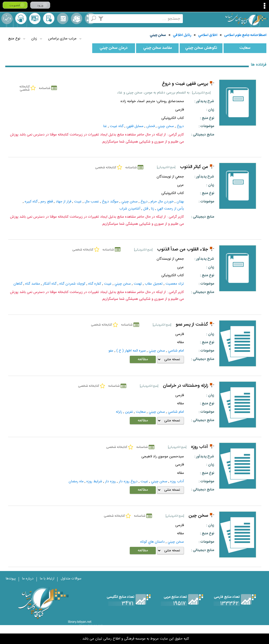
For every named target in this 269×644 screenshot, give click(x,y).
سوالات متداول (71, 579)
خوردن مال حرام (162, 202)
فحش (151, 126)
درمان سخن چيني (113, 48)
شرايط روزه (94, 481)
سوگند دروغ (110, 202)
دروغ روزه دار (128, 481)
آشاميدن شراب (130, 209)
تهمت (138, 284)
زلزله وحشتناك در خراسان (185, 386)
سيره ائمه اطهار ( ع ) (131, 351)
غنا (105, 126)
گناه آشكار (50, 284)
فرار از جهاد (63, 202)
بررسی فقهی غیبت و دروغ (185, 84)
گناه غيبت (117, 126)
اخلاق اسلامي (208, 35)
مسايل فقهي (135, 126)
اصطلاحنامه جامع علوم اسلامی (245, 35)
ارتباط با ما (47, 579)
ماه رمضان (76, 481)
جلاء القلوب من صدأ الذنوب (183, 250)
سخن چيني (158, 35)
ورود (40, 5)
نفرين (129, 412)
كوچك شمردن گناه (72, 284)
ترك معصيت (175, 284)
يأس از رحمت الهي (170, 209)
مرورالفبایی (63, 19)
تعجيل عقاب (154, 284)
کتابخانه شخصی (49, 19)
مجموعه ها (77, 19)
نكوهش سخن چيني (201, 48)
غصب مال (92, 202)
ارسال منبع (21, 19)
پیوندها (11, 579)
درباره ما (28, 579)
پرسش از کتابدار (35, 19)
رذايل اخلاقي (182, 35)
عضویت (15, 5)
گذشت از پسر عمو (192, 325)
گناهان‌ (18, 284)
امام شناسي (176, 351)
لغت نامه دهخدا (7, 19)
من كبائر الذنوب (194, 167)
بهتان (180, 202)
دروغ (180, 126)
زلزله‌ (119, 412)
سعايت (245, 48)
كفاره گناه (95, 284)
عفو (111, 351)
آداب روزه (200, 447)
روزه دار (110, 481)
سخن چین (198, 516)
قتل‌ (146, 209)
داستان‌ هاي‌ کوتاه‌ (152, 542)
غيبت (78, 202)
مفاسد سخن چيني (157, 48)
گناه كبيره (31, 202)
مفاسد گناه (33, 284)
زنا (153, 209)
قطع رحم (47, 202)
